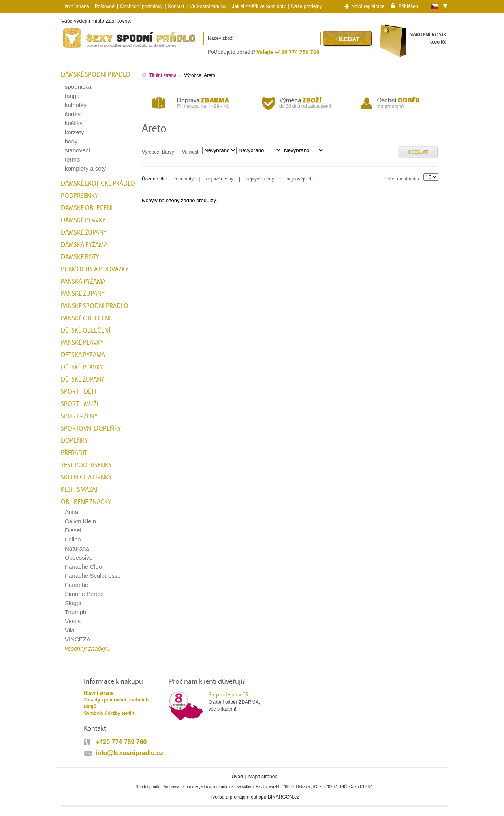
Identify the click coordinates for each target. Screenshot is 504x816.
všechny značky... (88, 648)
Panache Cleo (83, 567)
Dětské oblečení (86, 331)
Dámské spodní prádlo (96, 75)
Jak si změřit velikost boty (259, 6)
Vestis (73, 621)
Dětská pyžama (83, 355)
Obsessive (79, 557)
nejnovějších (300, 179)
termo (72, 159)
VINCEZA (78, 639)
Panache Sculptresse (93, 576)
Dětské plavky (82, 367)
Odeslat (418, 152)
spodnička (78, 87)
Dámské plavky (83, 220)
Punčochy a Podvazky (95, 269)
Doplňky (74, 441)
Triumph (75, 612)
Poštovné (105, 6)
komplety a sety (85, 168)
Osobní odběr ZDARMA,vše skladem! (239, 701)
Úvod (237, 777)
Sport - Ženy (79, 416)
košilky (74, 123)
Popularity (183, 179)
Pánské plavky (82, 343)
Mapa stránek (263, 777)
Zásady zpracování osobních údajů (116, 703)
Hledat (348, 39)
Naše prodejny (306, 6)
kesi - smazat (80, 490)
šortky (73, 114)
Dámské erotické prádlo (98, 184)
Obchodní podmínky (141, 6)
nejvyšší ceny (260, 179)
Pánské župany (83, 294)
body (71, 141)
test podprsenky (86, 465)
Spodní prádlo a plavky (83, 48)
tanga (72, 96)
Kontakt (176, 6)
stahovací (77, 150)
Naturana (77, 548)
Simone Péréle (84, 594)
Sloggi (73, 603)
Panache (76, 585)
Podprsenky (79, 196)
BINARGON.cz (283, 797)
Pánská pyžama (83, 282)
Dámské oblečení (87, 208)
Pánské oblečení (86, 318)
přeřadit (74, 453)
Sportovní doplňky (91, 429)
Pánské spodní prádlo (95, 306)
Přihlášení (409, 6)
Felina (73, 539)
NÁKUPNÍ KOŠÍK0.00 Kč (428, 39)
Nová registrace (368, 6)
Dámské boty (80, 257)
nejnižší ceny (220, 179)
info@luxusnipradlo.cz (129, 753)
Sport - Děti (78, 392)
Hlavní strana (99, 693)
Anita (71, 512)
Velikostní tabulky (208, 6)
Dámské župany (84, 233)
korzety (74, 132)
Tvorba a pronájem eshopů (238, 797)
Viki (70, 630)
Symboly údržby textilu (110, 713)
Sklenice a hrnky (86, 478)
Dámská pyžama (84, 245)
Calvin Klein (80, 521)
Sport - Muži (79, 404)
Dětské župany (83, 380)
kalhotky (76, 105)
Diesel (73, 530)
